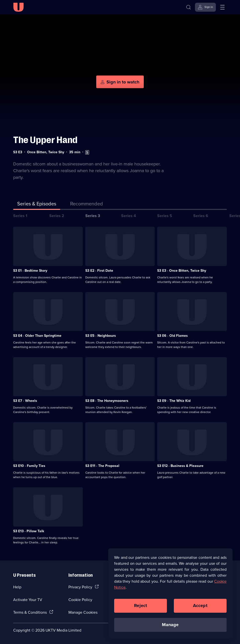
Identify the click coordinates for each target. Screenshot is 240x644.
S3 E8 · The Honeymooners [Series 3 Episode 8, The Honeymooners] (107, 401)
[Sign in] (205, 7)
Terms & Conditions (30, 612)
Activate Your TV (28, 600)
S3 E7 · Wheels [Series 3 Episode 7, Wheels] (25, 401)
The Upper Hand (45, 140)
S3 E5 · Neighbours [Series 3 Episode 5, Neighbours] (101, 336)
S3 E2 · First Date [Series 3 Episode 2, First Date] (99, 270)
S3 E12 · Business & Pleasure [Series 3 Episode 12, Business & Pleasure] (180, 466)
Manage (170, 625)
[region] (170, 594)
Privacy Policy (80, 587)
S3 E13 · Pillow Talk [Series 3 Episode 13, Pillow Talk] (29, 531)
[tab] (87, 205)
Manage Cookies (83, 612)
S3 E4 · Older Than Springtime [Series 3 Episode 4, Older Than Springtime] (37, 336)
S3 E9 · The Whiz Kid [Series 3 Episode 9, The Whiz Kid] (174, 401)
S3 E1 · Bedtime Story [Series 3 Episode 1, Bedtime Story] (30, 270)
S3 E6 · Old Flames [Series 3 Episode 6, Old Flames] (172, 336)
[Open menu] (222, 7)
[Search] (189, 7)
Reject (141, 606)
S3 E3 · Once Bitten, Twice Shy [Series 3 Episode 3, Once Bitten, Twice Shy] (182, 270)
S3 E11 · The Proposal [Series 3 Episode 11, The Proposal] (102, 466)
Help (17, 587)
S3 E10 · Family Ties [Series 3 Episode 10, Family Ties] (29, 466)
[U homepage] (18, 7)
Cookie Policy (80, 600)
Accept (200, 606)
